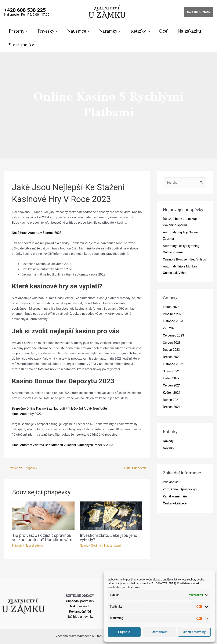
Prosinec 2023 (173, 314)
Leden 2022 (171, 378)
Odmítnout (159, 632)
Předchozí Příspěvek (21, 468)
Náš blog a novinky (80, 617)
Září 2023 (170, 328)
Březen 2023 (172, 357)
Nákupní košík (80, 606)
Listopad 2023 (173, 321)
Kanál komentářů (175, 496)
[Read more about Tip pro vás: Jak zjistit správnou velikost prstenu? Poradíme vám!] (44, 515)
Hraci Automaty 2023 (27, 414)
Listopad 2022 (173, 364)
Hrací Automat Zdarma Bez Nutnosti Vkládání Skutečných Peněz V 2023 (63, 445)
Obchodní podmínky (80, 601)
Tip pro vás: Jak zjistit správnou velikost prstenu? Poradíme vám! (43, 537)
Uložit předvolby (194, 632)
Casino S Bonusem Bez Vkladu (185, 259)
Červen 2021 (172, 385)
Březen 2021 (172, 407)
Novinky (96, 546)
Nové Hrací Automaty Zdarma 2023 (37, 233)
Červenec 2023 (174, 335)
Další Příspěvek (137, 468)
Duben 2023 (171, 350)
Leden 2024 (171, 307)
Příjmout (124, 632)
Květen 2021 (172, 393)
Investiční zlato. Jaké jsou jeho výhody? (108, 537)
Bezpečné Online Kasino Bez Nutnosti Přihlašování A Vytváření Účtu (59, 409)
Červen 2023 (172, 343)
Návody (17, 546)
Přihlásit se (171, 482)
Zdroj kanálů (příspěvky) (180, 489)
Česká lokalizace (175, 503)
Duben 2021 (171, 400)
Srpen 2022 (171, 371)
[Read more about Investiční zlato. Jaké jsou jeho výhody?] (111, 515)
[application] (26, 31)
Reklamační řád (80, 612)
